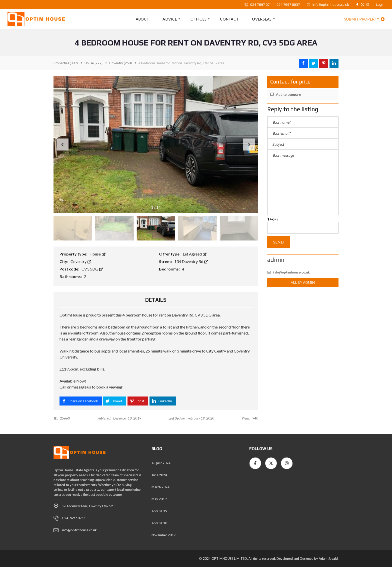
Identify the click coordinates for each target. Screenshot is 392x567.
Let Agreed (195, 254)
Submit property (364, 19)
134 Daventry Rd (191, 261)
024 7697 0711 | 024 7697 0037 (272, 4)
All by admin (303, 282)
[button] (249, 144)
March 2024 (160, 487)
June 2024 (159, 475)
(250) (120, 63)
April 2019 (159, 511)
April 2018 (159, 523)
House (97, 254)
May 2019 (159, 499)
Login (380, 4)
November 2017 (164, 535)
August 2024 (161, 463)
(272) (93, 63)
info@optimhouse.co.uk (328, 4)
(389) (66, 63)
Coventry (81, 261)
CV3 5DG (92, 269)
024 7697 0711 (74, 518)
